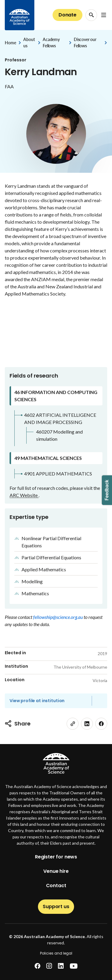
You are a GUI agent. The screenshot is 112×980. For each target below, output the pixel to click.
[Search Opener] (91, 15)
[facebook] (101, 724)
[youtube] (74, 966)
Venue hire (56, 871)
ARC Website (24, 495)
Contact (56, 886)
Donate (67, 15)
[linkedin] (87, 724)
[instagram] (49, 966)
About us (29, 43)
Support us (56, 906)
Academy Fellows (51, 43)
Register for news (56, 857)
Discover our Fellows (85, 43)
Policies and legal (56, 953)
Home (10, 43)
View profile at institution (37, 701)
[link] (73, 724)
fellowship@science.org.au (58, 617)
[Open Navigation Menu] (104, 15)
